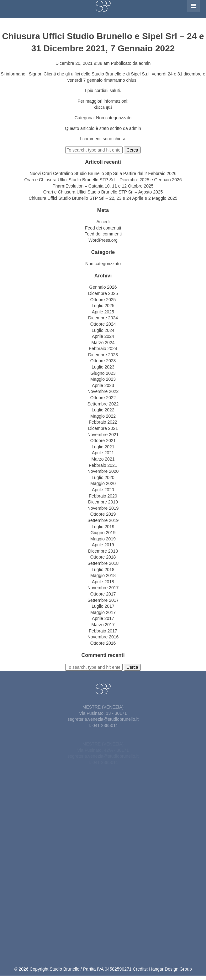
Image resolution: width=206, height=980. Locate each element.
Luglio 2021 (103, 447)
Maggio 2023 (103, 379)
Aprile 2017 (103, 618)
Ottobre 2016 (103, 643)
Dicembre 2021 (103, 428)
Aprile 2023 (103, 385)
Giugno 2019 (103, 533)
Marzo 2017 (103, 625)
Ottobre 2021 (103, 441)
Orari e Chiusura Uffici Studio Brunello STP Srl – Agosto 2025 (103, 192)
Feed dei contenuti (103, 228)
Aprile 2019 (103, 545)
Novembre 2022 (103, 391)
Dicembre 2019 (103, 502)
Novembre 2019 (103, 508)
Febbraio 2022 (103, 422)
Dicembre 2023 (103, 355)
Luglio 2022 (103, 410)
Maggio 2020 (103, 483)
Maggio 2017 (103, 612)
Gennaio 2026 (103, 287)
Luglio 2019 (103, 527)
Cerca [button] (132, 150)
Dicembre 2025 (103, 293)
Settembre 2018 (103, 563)
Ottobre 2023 (103, 361)
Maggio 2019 (103, 539)
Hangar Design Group (171, 969)
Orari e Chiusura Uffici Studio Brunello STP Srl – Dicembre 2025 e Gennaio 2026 (103, 180)
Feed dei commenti (103, 234)
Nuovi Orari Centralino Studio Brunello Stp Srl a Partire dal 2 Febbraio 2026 (103, 173)
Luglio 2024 (103, 330)
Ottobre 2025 (103, 300)
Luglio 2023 (103, 367)
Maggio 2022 (103, 416)
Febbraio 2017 (103, 631)
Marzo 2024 (103, 343)
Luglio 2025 (103, 306)
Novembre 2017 (103, 588)
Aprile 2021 (103, 453)
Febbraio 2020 (103, 496)
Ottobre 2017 (103, 594)
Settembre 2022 (103, 404)
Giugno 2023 (103, 373)
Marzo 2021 (103, 459)
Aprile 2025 (103, 312)
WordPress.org (103, 240)
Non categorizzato (114, 118)
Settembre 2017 (103, 600)
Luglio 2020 (103, 477)
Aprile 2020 (103, 490)
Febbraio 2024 (103, 348)
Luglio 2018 (103, 570)
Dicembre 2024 (103, 318)
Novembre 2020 (103, 471)
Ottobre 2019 (103, 514)
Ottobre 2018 (103, 557)
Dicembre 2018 (103, 551)
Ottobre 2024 (103, 324)
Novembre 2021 (103, 435)
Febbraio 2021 (103, 465)
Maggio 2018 (103, 575)
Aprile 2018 (103, 582)
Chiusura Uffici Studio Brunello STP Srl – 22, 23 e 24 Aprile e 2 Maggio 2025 (103, 198)
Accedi (103, 222)
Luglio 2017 (103, 606)
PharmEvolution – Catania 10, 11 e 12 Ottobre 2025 (103, 186)
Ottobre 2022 (103, 398)
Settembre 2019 (103, 520)
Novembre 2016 (103, 637)
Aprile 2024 (103, 336)
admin (145, 63)
